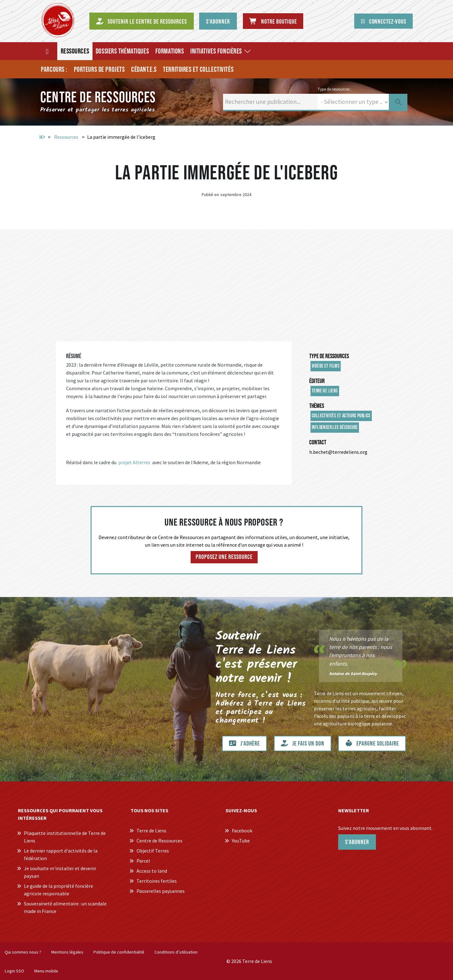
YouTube (241, 841)
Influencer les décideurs (335, 428)
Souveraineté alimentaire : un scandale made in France (65, 907)
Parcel (143, 861)
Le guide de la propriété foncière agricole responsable (59, 890)
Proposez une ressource (224, 557)
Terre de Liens (325, 391)
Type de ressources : (335, 89)
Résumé (74, 356)
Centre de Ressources (159, 841)
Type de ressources (329, 356)
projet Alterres (135, 462)
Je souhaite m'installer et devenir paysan (60, 872)
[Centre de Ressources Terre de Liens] (58, 20)
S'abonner (357, 842)
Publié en (210, 194)
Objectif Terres (153, 851)
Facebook (242, 831)
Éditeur (317, 381)
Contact (318, 442)
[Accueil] (48, 51)
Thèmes (317, 406)
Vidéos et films (326, 366)
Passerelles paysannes (161, 891)
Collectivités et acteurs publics (341, 416)
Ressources (66, 137)
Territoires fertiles (157, 881)
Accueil (42, 137)
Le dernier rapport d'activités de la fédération (61, 854)
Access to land (152, 871)
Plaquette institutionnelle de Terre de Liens (65, 837)
